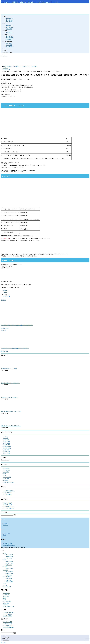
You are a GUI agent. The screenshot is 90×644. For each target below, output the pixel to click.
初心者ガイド (6, 640)
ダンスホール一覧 (8, 505)
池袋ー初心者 (7, 453)
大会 (4, 583)
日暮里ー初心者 (7, 448)
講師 (4, 474)
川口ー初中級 (7, 441)
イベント (6, 436)
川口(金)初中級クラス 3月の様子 (9, 369)
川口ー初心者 (7, 297)
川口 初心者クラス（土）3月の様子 (9, 397)
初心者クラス (10, 18)
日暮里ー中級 (7, 445)
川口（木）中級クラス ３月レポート (10, 383)
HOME (5, 636)
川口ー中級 (6, 440)
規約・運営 (6, 479)
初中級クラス (10, 20)
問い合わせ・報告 (8, 543)
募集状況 (6, 480)
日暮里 (5, 567)
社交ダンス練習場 (8, 503)
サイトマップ (7, 533)
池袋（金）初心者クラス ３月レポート (11, 412)
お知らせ (6, 438)
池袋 (4, 553)
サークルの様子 (7, 577)
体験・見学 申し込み (9, 482)
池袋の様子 (9, 43)
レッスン (6, 570)
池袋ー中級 (6, 450)
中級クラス (9, 22)
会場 (4, 475)
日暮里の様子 (10, 47)
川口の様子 (9, 45)
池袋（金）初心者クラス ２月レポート (11, 426)
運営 (4, 535)
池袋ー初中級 (7, 451)
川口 (4, 560)
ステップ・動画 (7, 587)
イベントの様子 (7, 477)
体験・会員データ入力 (9, 545)
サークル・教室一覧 (8, 508)
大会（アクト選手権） (9, 491)
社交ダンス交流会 (8, 494)
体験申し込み (6, 639)
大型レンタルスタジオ (9, 506)
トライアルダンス (8, 492)
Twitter (5, 523)
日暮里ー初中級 (7, 446)
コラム (5, 585)
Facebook (6, 525)
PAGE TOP (3, 643)
